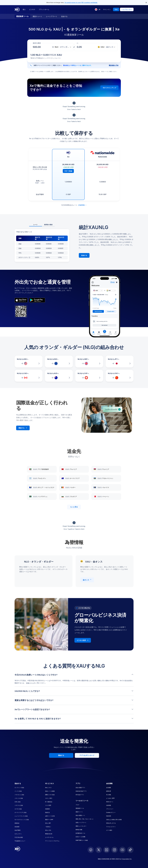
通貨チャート (37, 16)
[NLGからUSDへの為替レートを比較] (29, 362)
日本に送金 (18, 802)
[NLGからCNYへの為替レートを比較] (120, 376)
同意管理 (109, 816)
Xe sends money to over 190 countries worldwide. (81, 3)
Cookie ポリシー (111, 812)
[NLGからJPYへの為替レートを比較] (120, 362)
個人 (24, 9)
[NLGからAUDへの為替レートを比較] (59, 376)
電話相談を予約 (114, 65)
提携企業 (109, 791)
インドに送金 (18, 791)
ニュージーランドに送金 (21, 816)
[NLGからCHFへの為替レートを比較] (89, 376)
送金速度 (17, 827)
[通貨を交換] (74, 47)
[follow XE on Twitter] (99, 850)
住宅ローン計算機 (80, 837)
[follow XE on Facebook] (91, 850)
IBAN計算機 (79, 830)
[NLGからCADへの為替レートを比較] (29, 376)
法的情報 (109, 805)
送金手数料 (18, 830)
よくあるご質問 (110, 798)
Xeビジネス (48, 788)
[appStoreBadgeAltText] (21, 300)
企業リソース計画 (50, 816)
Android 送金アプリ (81, 791)
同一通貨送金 (49, 802)
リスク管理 (48, 805)
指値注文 (47, 812)
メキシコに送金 (19, 798)
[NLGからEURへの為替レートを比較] (59, 362)
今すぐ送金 (68, 171)
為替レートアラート (81, 823)
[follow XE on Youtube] (122, 850)
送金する (64, 16)
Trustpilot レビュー (20, 841)
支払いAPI (48, 823)
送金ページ (30, 683)
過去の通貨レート (80, 815)
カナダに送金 (18, 809)
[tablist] (42, 225)
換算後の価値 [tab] (48, 225)
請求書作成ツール (80, 833)
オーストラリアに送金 (21, 812)
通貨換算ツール (22, 16)
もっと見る (74, 507)
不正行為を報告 (19, 837)
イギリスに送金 (19, 805)
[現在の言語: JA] (98, 9)
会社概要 (109, 788)
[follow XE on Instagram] (114, 850)
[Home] (17, 9)
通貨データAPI (49, 820)
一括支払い (48, 827)
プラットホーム (44, 9)
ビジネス (32, 9)
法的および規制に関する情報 (114, 820)
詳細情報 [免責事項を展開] (82, 205)
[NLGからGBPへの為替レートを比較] (89, 362)
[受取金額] (37, 47)
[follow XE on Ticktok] (130, 850)
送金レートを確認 (50, 791)
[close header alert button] (146, 3)
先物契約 (47, 809)
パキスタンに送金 (19, 795)
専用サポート (110, 802)
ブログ (77, 805)
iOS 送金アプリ (80, 795)
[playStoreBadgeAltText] (37, 300)
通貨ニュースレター (81, 826)
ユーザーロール (49, 837)
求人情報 (109, 795)
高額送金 (17, 823)
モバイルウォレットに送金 (22, 820)
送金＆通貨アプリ (80, 788)
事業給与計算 (49, 834)
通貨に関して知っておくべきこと (85, 819)
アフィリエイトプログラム (52, 841)
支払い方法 (48, 830)
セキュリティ (18, 834)
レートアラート (52, 16)
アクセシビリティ (111, 827)
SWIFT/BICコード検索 (82, 840)
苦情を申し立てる (111, 823)
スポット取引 (49, 798)
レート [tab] (35, 225)
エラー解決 (109, 830)
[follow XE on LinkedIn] (107, 850)
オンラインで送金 (19, 788)
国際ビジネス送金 (50, 795)
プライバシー (110, 809)
